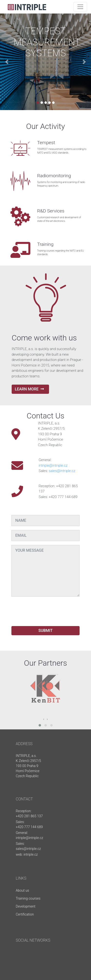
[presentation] (48, 610)
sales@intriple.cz (62, 471)
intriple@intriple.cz (53, 465)
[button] (7, 62)
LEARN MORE (29, 389)
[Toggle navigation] (80, 7)
